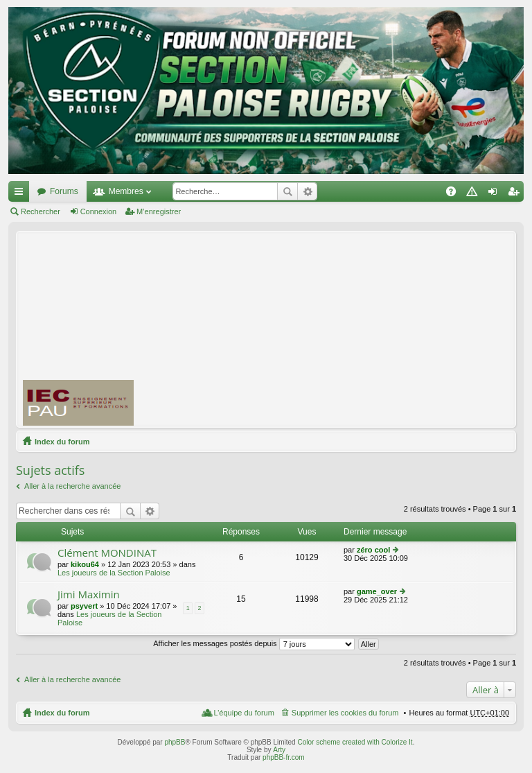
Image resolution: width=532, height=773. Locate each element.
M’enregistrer (159, 211)
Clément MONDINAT (107, 553)
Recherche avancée (307, 191)
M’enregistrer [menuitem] (516, 194)
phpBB (175, 742)
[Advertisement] (339, 329)
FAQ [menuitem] (455, 194)
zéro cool (373, 550)
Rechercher (287, 191)
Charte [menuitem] (475, 194)
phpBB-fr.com (284, 757)
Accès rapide (21, 194)
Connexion (99, 211)
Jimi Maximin (89, 594)
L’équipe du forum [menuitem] (243, 713)
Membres (126, 191)
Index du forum (62, 442)
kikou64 (85, 564)
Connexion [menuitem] (496, 194)
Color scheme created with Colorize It (355, 742)
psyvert (84, 606)
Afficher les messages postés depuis (254, 643)
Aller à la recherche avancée (72, 486)
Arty (279, 750)
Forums (64, 191)
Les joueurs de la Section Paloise (114, 573)
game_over (377, 591)
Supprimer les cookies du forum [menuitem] (345, 713)
